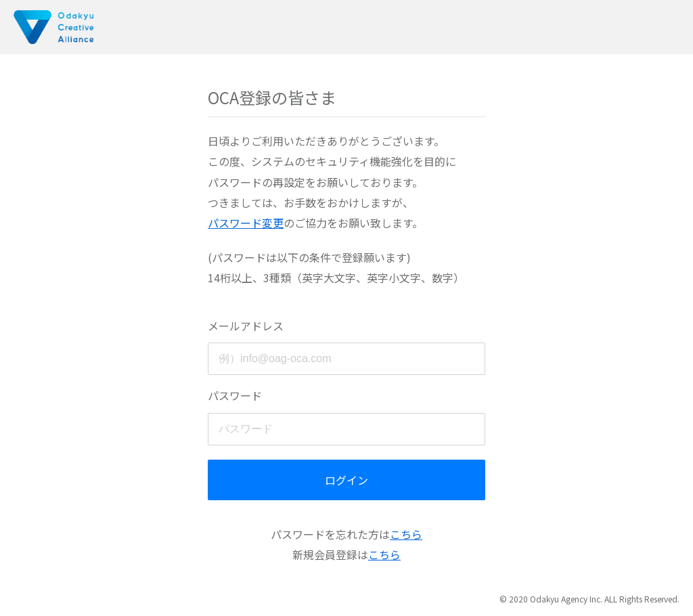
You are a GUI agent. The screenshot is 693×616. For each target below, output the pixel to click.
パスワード (235, 395)
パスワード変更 (246, 223)
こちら (406, 534)
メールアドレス (246, 326)
